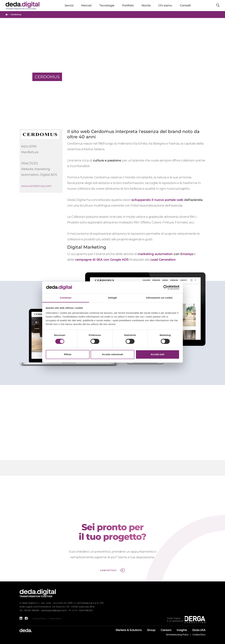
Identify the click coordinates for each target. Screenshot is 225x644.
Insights (182, 630)
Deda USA (199, 630)
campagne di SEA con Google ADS (102, 260)
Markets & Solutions (129, 630)
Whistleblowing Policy (177, 635)
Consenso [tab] (66, 298)
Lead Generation (163, 260)
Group (151, 630)
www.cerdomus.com (36, 186)
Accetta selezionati (112, 354)
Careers (166, 630)
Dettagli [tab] (112, 298)
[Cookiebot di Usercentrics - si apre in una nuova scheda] (166, 287)
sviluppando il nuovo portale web (157, 200)
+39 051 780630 (31, 610)
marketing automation (155, 254)
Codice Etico (199, 635)
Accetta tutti (157, 354)
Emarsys (187, 254)
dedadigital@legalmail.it (54, 610)
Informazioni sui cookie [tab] (159, 298)
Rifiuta (68, 354)
